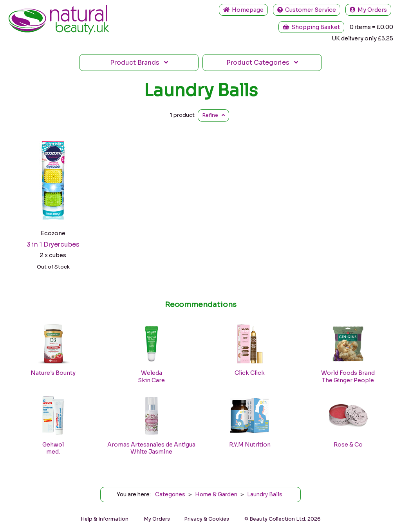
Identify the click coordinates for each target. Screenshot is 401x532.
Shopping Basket (311, 27)
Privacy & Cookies (207, 519)
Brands (139, 63)
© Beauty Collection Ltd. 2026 (283, 519)
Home (243, 10)
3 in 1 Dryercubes (53, 244)
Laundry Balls (201, 90)
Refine (213, 115)
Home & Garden (216, 495)
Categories (262, 63)
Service (307, 10)
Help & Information (105, 519)
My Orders (368, 10)
